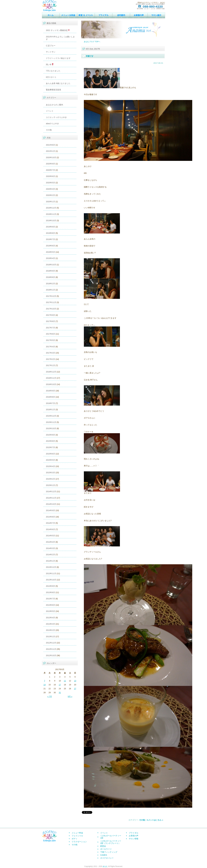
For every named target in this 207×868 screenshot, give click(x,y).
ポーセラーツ (106, 849)
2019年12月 (51, 208)
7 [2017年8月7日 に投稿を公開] (45, 681)
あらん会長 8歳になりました (58, 83)
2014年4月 (50, 542)
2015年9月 (50, 435)
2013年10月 (51, 580)
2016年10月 (51, 384)
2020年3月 (50, 189)
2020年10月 (51, 157)
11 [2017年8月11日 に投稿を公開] (65, 681)
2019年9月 (50, 227)
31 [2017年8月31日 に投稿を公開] (60, 693)
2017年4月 (50, 347)
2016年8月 (50, 397)
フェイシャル (77, 836)
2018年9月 (50, 271)
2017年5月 (50, 340)
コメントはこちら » (155, 820)
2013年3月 (50, 624)
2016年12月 (51, 372)
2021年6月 (50, 145)
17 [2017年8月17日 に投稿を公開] (60, 685)
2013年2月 (50, 630)
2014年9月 (50, 510)
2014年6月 (50, 529)
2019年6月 (50, 246)
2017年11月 (51, 302)
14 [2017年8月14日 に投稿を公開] (45, 685)
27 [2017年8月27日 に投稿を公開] (75, 689)
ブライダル (134, 833)
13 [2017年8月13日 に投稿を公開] (75, 681)
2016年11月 (51, 378)
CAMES (104, 855)
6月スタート (51, 77)
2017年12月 (51, 296)
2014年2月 (50, 555)
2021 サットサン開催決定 (58, 30)
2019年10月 (51, 221)
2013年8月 (50, 592)
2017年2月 (50, 359)
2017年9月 (50, 315)
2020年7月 (50, 170)
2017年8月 (50, 321)
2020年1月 (50, 202)
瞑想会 (103, 846)
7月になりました (53, 71)
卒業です (90, 56)
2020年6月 (50, 176)
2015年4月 (50, 466)
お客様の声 (139, 15)
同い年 (50, 65)
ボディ (75, 839)
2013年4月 (50, 618)
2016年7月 (50, 403)
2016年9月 (50, 391)
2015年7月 (50, 447)
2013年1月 (50, 637)
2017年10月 (51, 309)
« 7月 (50, 696)
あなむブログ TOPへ (92, 42)
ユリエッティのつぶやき (56, 117)
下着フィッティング (109, 852)
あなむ (105, 866)
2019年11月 (51, 214)
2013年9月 (50, 586)
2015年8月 (50, 441)
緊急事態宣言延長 (54, 90)
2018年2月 (50, 284)
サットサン (51, 52)
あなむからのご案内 (54, 105)
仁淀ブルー (51, 46)
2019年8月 (50, 233)
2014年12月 (51, 491)
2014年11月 (51, 498)
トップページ (51, 15)
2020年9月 (50, 164)
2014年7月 (50, 523)
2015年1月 (50, 485)
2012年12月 (51, 643)
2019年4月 (50, 258)
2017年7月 (50, 328)
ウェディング (104, 15)
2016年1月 (50, 410)
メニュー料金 (77, 833)
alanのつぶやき (52, 124)
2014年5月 (50, 536)
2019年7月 (50, 239)
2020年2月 (50, 195)
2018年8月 (50, 277)
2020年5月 (50, 183)
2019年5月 (50, 252)
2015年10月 (51, 428)
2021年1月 (50, 151)
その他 (49, 130)
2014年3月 (50, 548)
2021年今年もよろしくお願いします (60, 38)
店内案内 (121, 15)
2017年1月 (50, 365)
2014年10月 (51, 504)
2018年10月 (51, 265)
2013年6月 (50, 605)
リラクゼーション (79, 842)
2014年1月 (50, 561)
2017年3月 (50, 353)
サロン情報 (156, 15)
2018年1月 (50, 290)
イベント (86, 15)
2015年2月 (50, 479)
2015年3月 (50, 473)
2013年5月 (50, 611)
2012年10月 (51, 655)
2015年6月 (50, 454)
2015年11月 (51, 422)
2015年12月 (51, 416)
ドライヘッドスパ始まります (58, 58)
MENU (68, 15)
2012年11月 (51, 649)
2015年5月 (50, 460)
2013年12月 (51, 567)
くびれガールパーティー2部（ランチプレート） (111, 842)
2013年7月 (50, 599)
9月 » (70, 696)
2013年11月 (51, 573)
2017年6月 (50, 334)
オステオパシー (107, 858)
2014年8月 (50, 517)
